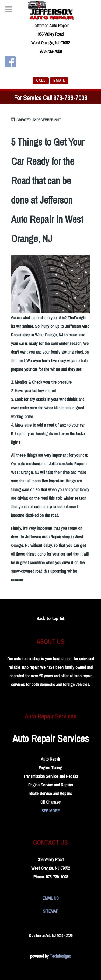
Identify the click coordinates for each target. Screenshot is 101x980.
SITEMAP (51, 911)
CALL (41, 80)
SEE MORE (50, 811)
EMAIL (59, 80)
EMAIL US (51, 898)
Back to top (51, 618)
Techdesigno (60, 956)
